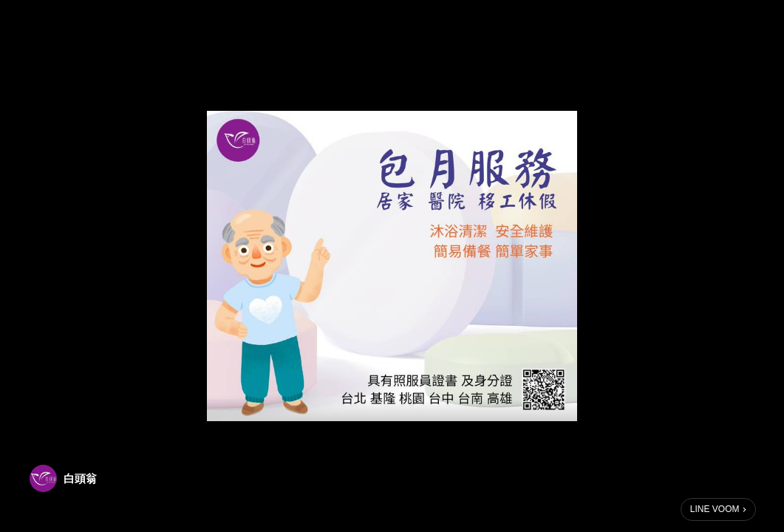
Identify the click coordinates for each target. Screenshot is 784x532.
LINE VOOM (715, 509)
